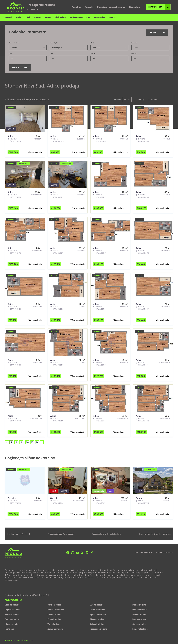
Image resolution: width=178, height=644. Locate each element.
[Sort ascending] (125, 98)
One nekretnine (139, 623)
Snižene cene (76, 17)
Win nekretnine (139, 613)
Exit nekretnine (54, 618)
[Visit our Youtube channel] (77, 551)
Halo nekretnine (139, 609)
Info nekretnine (139, 604)
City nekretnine (54, 604)
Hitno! (48, 17)
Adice (136, 47)
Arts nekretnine (97, 623)
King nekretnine (12, 623)
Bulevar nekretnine (56, 609)
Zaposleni (135, 7)
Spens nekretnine (98, 613)
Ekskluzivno (61, 17)
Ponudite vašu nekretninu (111, 7)
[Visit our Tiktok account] (92, 551)
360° (112, 17)
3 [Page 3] (21, 441)
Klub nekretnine (12, 613)
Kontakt (89, 7)
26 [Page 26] (37, 441)
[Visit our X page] (82, 551)
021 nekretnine (97, 604)
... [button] (24, 441)
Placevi (38, 17)
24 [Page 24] (27, 441)
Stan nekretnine (12, 618)
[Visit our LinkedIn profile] (87, 551)
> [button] (42, 441)
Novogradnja (100, 17)
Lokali (28, 17)
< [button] (7, 441)
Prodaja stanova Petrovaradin (61, 533)
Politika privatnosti (145, 551)
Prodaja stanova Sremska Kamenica (155, 533)
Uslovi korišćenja (165, 551)
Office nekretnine (98, 609)
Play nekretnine (97, 618)
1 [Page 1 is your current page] (11, 441)
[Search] (168, 7)
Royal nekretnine (12, 609)
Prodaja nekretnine (99, 628)
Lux (88, 17)
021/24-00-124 (32, 9)
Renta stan (10, 628)
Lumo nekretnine (140, 628)
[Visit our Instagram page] (73, 551)
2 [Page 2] (16, 441)
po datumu (153, 98)
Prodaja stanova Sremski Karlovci (107, 533)
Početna (76, 7)
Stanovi (8, 17)
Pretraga (20, 66)
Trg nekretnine (54, 623)
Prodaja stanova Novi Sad (19, 533)
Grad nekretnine (12, 604)
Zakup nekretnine (55, 628)
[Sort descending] (129, 98)
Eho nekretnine (54, 613)
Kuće (18, 17)
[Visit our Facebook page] (68, 551)
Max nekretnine (139, 618)
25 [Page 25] (32, 441)
